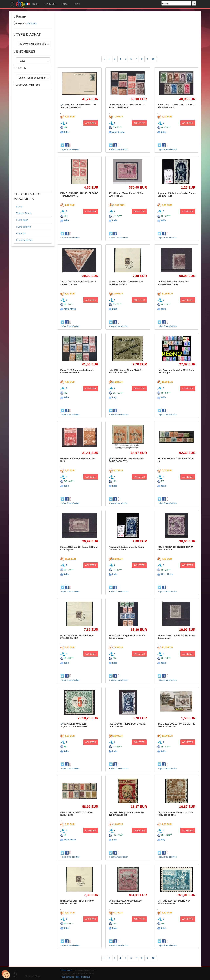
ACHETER (91, 123)
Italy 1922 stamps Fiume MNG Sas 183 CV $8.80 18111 (126, 371)
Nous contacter (67, 977)
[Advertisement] (33, 141)
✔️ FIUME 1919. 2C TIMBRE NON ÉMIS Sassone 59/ (174, 902)
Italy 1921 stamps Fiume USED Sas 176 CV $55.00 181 (126, 814)
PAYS (65, 4)
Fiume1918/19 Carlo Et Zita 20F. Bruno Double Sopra (173, 283)
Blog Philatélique (83, 977)
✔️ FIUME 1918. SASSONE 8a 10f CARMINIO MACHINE (126, 902)
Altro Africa (118, 132)
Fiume (19, 207)
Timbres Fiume (24, 213)
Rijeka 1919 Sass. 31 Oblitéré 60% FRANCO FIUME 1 (78, 637)
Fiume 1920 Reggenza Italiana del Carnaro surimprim (77, 371)
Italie (66, 132)
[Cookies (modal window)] (6, 974)
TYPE (35, 4)
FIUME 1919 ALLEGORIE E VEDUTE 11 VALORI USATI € (127, 106)
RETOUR (32, 24)
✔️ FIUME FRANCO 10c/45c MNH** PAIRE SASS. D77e (126, 460)
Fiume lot (21, 233)
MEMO (76, 4)
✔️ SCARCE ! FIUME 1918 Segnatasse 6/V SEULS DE (74, 725)
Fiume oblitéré (23, 227)
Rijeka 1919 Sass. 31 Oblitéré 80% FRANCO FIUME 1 (126, 283)
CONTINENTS (50, 4)
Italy (114, 397)
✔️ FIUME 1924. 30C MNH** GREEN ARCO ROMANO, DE (78, 106)
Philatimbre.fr (66, 970)
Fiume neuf (22, 220)
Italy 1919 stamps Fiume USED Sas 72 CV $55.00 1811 (175, 814)
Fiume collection (24, 240)
